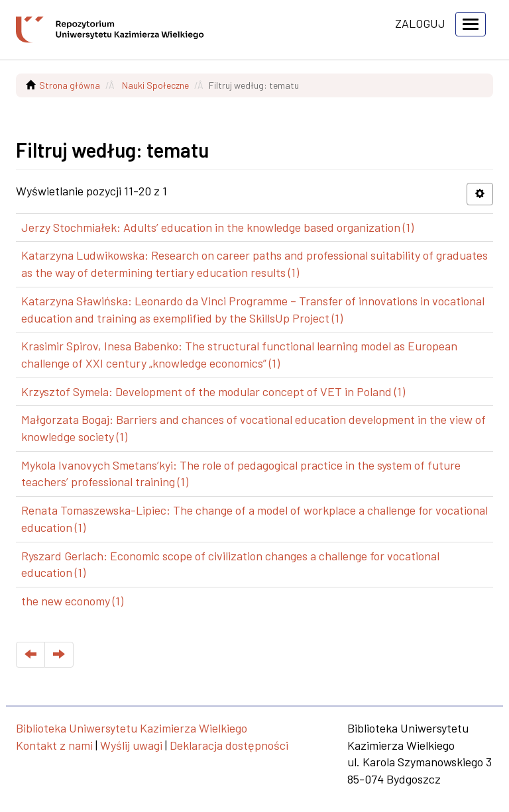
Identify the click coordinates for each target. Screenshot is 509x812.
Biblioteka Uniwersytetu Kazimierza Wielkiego (132, 728)
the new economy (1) (72, 601)
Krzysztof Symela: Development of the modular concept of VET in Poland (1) (213, 391)
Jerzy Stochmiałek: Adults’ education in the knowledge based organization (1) (217, 227)
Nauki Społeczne (155, 85)
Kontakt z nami (54, 745)
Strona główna (70, 85)
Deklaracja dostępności (229, 745)
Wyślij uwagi (131, 745)
